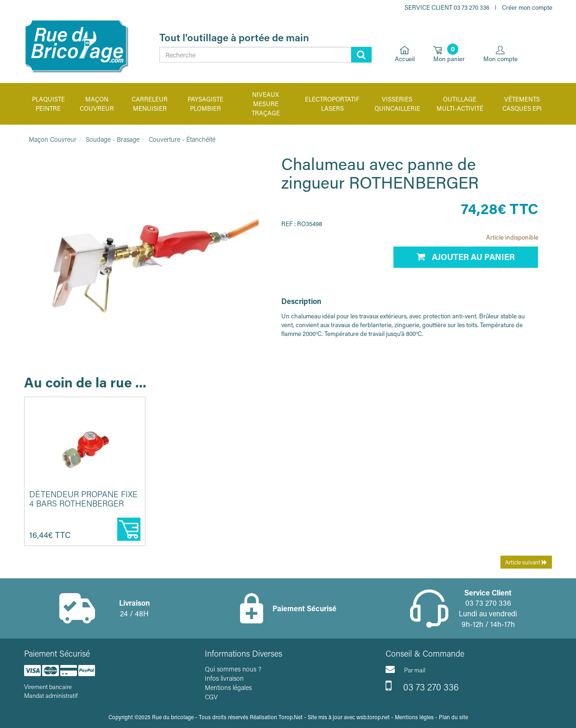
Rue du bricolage (173, 717)
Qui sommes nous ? (233, 669)
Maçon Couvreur (53, 139)
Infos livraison (224, 678)
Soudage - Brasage (113, 139)
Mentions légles (414, 717)
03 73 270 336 (422, 686)
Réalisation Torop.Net (276, 717)
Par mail (405, 669)
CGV (211, 697)
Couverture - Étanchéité (182, 139)
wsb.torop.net (373, 717)
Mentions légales (228, 687)
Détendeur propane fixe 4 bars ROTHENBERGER (83, 499)
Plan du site (453, 717)
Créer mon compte (527, 7)
